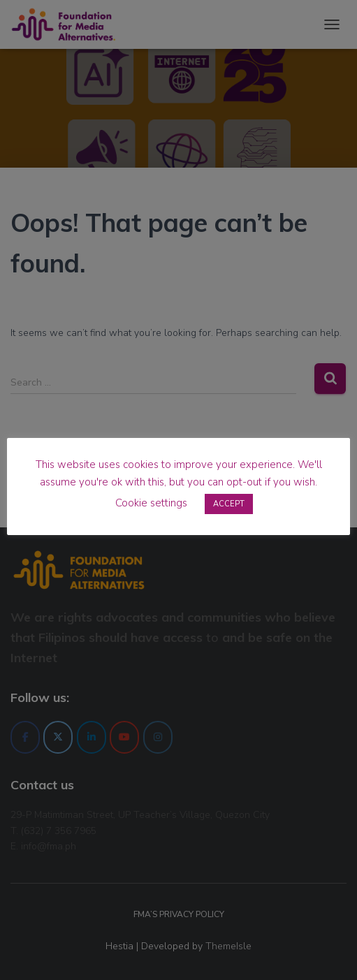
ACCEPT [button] (229, 504)
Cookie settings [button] (151, 503)
